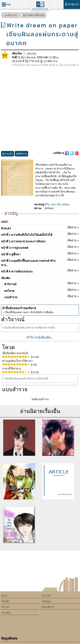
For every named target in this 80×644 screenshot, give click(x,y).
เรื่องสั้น (5, 601)
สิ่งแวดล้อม (63, 204)
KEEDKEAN (40, 9)
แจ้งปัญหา (47, 601)
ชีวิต (47, 204)
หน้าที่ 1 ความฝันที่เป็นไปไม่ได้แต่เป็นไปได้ (40, 234)
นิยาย (4, 596)
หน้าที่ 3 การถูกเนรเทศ (40, 247)
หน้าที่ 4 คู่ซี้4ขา (40, 254)
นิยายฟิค (6, 613)
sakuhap (29, 54)
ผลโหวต (42, 290)
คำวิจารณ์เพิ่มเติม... (40, 337)
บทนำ (5, 222)
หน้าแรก (11, 16)
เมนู (6, 4)
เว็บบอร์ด (46, 596)
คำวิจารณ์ (42, 284)
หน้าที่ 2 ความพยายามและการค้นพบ (40, 241)
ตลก (54, 204)
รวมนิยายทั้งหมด (34, 16)
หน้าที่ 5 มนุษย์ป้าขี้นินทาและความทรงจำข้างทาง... (40, 262)
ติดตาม (21, 154)
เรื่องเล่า (6, 607)
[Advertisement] (40, 109)
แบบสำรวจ (42, 297)
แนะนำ (8, 154)
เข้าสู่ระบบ (72, 4)
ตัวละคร (40, 228)
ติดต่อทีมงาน (48, 607)
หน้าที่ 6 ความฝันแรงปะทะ (40, 271)
